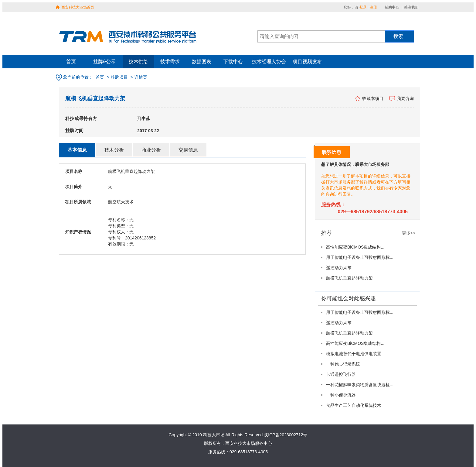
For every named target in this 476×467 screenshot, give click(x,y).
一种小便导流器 (341, 395)
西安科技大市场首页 (78, 7)
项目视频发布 (307, 62)
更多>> (409, 233)
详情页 (141, 77)
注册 (373, 7)
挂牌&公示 (105, 62)
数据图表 (202, 62)
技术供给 (138, 62)
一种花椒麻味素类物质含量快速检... (360, 385)
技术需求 (170, 62)
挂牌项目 (119, 77)
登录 (363, 7)
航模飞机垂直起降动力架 (349, 278)
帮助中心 (392, 7)
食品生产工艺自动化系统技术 (354, 405)
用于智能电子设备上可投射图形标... (360, 257)
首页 (71, 62)
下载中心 (233, 62)
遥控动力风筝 (339, 268)
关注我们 (411, 7)
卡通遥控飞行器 (341, 374)
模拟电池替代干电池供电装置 (354, 354)
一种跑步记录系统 (343, 364)
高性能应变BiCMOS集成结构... (355, 247)
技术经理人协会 (269, 62)
